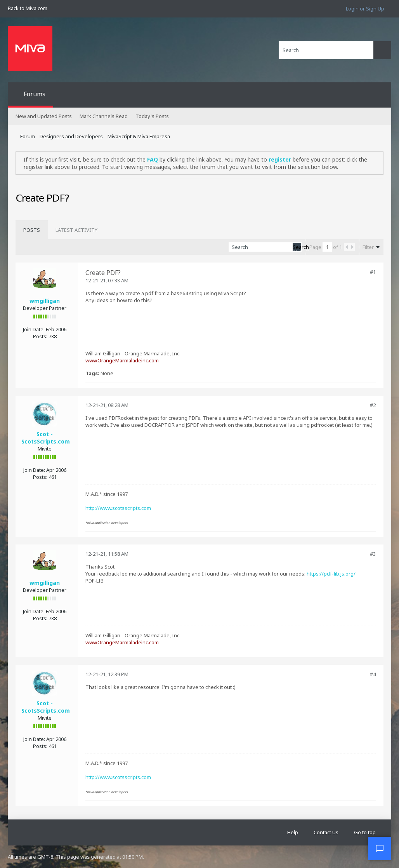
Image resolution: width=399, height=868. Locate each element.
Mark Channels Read (104, 116)
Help (293, 832)
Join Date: (34, 329)
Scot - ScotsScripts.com (46, 438)
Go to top (365, 832)
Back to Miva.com (28, 8)
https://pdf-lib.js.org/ (331, 574)
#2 (373, 405)
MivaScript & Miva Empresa (139, 136)
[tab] (32, 230)
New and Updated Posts (44, 116)
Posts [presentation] (32, 230)
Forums (35, 94)
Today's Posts (152, 116)
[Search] (326, 50)
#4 (373, 674)
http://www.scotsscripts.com (118, 508)
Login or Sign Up (365, 9)
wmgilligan (45, 301)
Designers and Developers (71, 136)
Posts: (40, 336)
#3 (373, 554)
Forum (28, 136)
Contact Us (326, 832)
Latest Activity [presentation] (76, 230)
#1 (373, 272)
